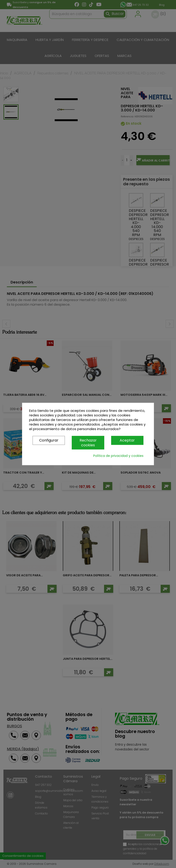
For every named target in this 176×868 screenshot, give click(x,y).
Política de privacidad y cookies (118, 456)
